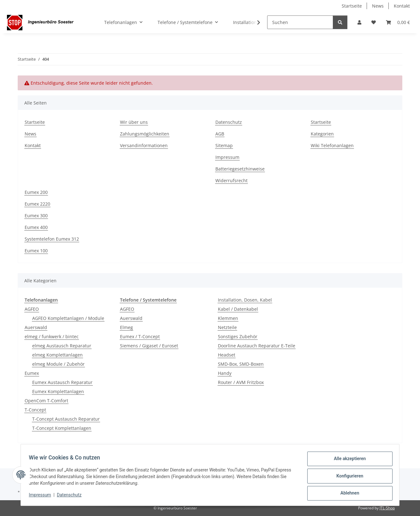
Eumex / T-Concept (140, 336)
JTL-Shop (387, 508)
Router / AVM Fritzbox (241, 382)
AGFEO (32, 309)
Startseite (352, 6)
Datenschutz (71, 496)
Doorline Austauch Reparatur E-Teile (257, 346)
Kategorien (322, 134)
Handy (225, 373)
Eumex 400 (36, 227)
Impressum (42, 496)
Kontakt (402, 6)
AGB (220, 134)
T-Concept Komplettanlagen (62, 428)
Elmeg (126, 327)
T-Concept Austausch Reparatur (66, 419)
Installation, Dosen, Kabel (245, 300)
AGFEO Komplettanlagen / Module (68, 318)
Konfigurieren (348, 477)
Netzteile (227, 327)
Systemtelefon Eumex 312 (52, 239)
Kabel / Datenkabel (238, 309)
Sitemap (224, 145)
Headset (227, 355)
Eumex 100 (36, 251)
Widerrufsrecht (231, 180)
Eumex (32, 373)
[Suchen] (300, 22)
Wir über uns (134, 122)
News (378, 6)
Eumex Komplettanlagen (58, 391)
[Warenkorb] (398, 22)
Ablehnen (348, 494)
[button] (359, 22)
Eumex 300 (36, 216)
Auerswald (36, 327)
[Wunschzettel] (374, 22)
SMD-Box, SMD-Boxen (241, 364)
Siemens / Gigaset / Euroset (149, 346)
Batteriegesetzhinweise (240, 169)
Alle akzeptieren (348, 461)
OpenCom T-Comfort (46, 401)
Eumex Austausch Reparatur (62, 382)
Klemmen (228, 318)
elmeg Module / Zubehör (58, 364)
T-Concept (35, 410)
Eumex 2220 (37, 204)
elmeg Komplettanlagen (57, 355)
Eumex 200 (36, 192)
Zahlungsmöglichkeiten (145, 134)
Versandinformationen (144, 145)
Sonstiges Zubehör (238, 336)
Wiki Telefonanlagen (332, 145)
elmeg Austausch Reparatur (62, 346)
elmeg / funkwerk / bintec (52, 336)
